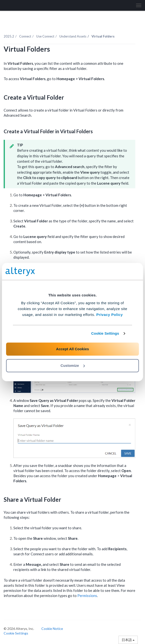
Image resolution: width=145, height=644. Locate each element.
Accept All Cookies (72, 349)
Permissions (87, 596)
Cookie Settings (105, 333)
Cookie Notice (52, 629)
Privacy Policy (110, 315)
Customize (73, 365)
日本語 (128, 640)
